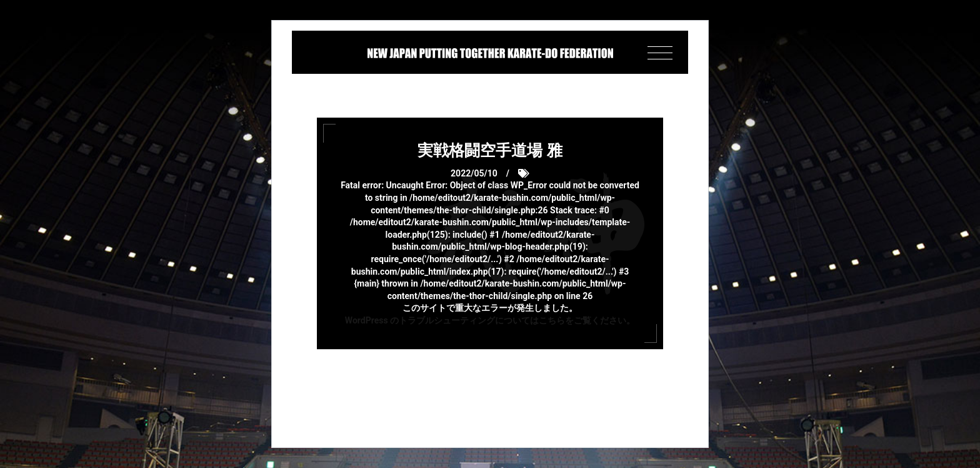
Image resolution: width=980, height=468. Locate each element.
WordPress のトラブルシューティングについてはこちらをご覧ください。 (490, 320)
